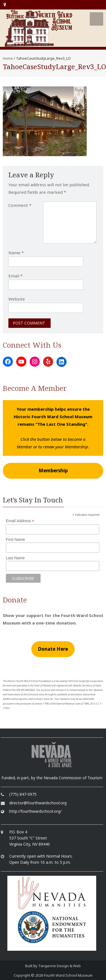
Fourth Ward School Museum (68, 975)
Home (8, 58)
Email (16, 276)
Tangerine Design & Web (60, 966)
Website (17, 299)
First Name (15, 539)
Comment (20, 205)
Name (16, 253)
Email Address (20, 521)
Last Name (15, 558)
